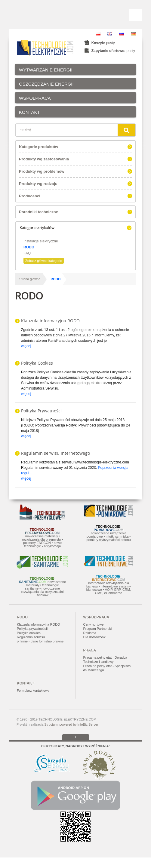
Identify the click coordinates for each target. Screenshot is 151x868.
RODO (29, 247)
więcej (26, 346)
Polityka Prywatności (41, 411)
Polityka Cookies (37, 363)
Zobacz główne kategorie (44, 261)
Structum (51, 724)
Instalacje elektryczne (41, 241)
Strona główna (30, 279)
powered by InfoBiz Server (79, 724)
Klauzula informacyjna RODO (50, 321)
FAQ (27, 253)
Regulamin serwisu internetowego (55, 453)
